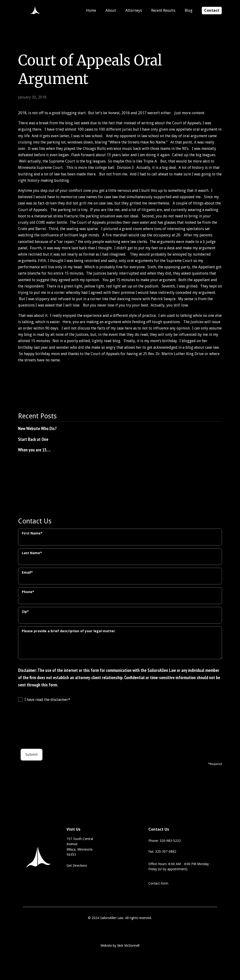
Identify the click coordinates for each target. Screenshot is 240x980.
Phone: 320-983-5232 (165, 841)
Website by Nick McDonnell (120, 946)
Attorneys (134, 10)
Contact (212, 10)
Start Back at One (33, 439)
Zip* (25, 612)
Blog (189, 10)
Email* (27, 572)
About (111, 10)
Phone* (28, 592)
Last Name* (32, 553)
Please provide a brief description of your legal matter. (69, 631)
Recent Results (163, 10)
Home (91, 10)
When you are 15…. (34, 450)
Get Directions (77, 866)
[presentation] (37, 724)
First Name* (32, 533)
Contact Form (158, 883)
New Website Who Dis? (37, 428)
